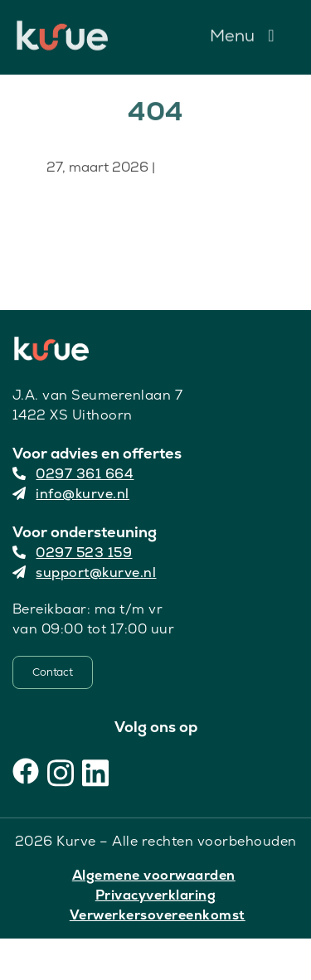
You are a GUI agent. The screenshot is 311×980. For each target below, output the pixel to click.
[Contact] (53, 672)
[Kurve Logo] (62, 28)
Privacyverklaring (156, 895)
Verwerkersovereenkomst (158, 915)
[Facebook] (26, 771)
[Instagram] (61, 771)
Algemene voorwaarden (154, 875)
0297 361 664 (73, 474)
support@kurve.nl (85, 572)
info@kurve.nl (71, 494)
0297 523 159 (73, 553)
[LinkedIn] (95, 771)
